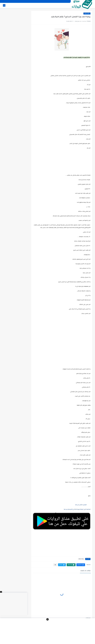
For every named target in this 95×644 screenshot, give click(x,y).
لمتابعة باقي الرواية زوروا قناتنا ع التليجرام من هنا (77, 509)
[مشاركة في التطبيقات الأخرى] (55, 565)
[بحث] (4, 5)
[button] (81, 565)
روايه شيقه (87, 13)
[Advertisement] (62, 332)
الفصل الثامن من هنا (81, 505)
